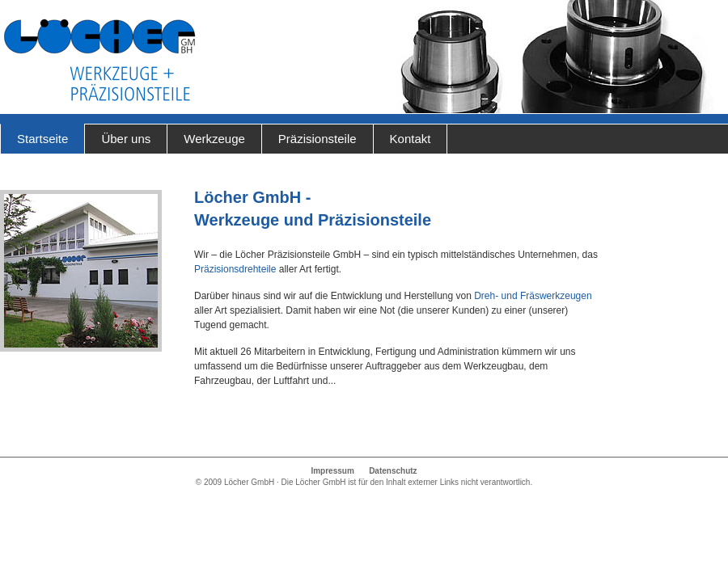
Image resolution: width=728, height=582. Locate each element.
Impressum (332, 471)
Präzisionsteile (317, 139)
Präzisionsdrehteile (235, 269)
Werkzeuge (214, 139)
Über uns (126, 139)
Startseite (42, 139)
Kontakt (411, 139)
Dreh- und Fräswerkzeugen (533, 296)
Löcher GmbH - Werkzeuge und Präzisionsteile (99, 61)
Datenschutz (393, 471)
